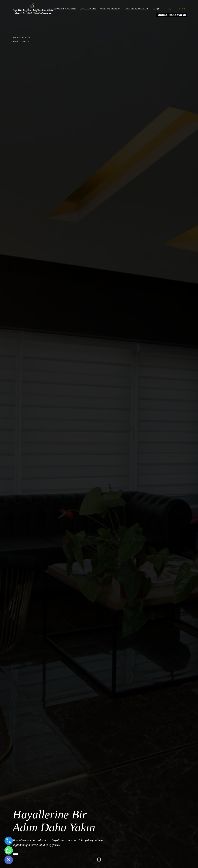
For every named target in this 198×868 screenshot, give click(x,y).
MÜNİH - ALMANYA (20, 41)
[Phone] (9, 841)
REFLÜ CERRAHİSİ (88, 9)
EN (170, 9)
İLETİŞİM (156, 9)
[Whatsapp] (9, 850)
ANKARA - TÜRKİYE (20, 38)
